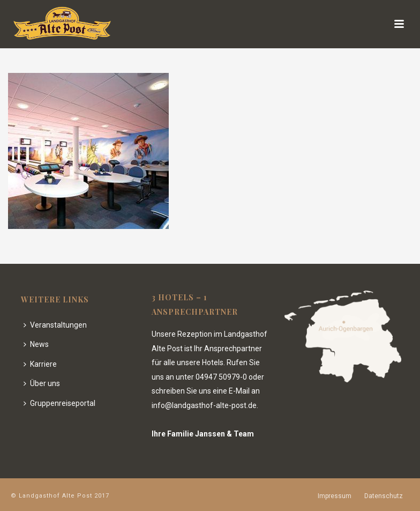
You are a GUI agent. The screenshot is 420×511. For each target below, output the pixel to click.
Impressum (335, 496)
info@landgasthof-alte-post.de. (205, 405)
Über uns (42, 383)
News (36, 344)
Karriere (40, 364)
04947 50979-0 (221, 377)
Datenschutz (384, 496)
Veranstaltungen (55, 325)
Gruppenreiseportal (59, 403)
